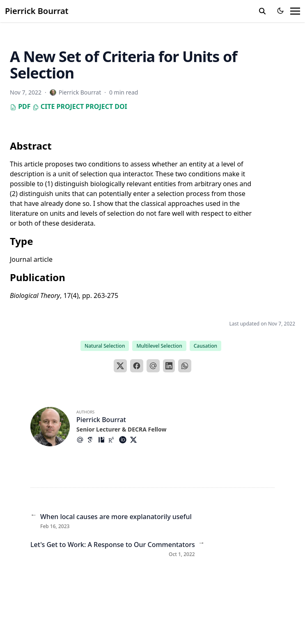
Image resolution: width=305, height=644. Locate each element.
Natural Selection (105, 346)
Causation (205, 346)
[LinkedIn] (169, 366)
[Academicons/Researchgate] (114, 440)
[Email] (153, 366)
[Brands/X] (135, 440)
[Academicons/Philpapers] (103, 440)
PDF (20, 106)
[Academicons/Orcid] (124, 440)
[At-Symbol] (82, 440)
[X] (120, 366)
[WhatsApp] (185, 366)
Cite (44, 106)
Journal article (31, 259)
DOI (121, 106)
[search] (262, 11)
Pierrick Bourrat (37, 11)
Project (70, 106)
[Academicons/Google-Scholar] (92, 440)
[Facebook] (137, 366)
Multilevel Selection (159, 346)
